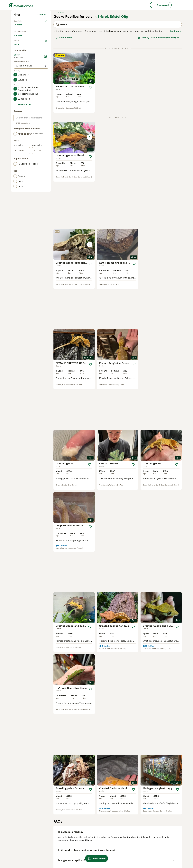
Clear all (42, 64)
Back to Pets (20, 70)
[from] (22, 268)
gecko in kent (54, 832)
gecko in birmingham (24, 853)
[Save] (90, 137)
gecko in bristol (22, 847)
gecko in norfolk (22, 837)
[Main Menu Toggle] (3, 5)
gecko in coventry (56, 837)
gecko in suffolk (56, 847)
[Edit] (46, 174)
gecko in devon (21, 858)
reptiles (152, 842)
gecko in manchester (24, 832)
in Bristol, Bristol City (111, 65)
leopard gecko (122, 853)
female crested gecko (92, 837)
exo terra (52, 858)
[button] (74, 186)
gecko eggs (120, 847)
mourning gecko (122, 858)
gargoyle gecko (122, 842)
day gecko (120, 832)
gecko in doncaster (57, 842)
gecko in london (22, 842)
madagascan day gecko (160, 832)
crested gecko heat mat (93, 847)
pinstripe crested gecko (160, 847)
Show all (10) (25, 222)
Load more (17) (41, 161)
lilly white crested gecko (94, 842)
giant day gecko (123, 837)
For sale (20, 88)
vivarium (85, 853)
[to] (40, 268)
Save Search (64, 87)
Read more (175, 80)
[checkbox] (15, 110)
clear (44, 96)
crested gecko (88, 832)
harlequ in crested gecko (60, 853)
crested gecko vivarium (160, 837)
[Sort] (158, 87)
